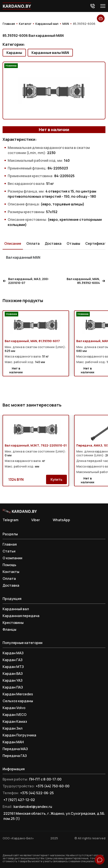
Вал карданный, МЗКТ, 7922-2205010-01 (36, 445)
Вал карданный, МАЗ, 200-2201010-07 (26, 281)
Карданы (14, 53)
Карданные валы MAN (50, 53)
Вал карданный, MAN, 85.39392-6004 (86, 281)
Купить (56, 479)
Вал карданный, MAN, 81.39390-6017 (32, 341)
